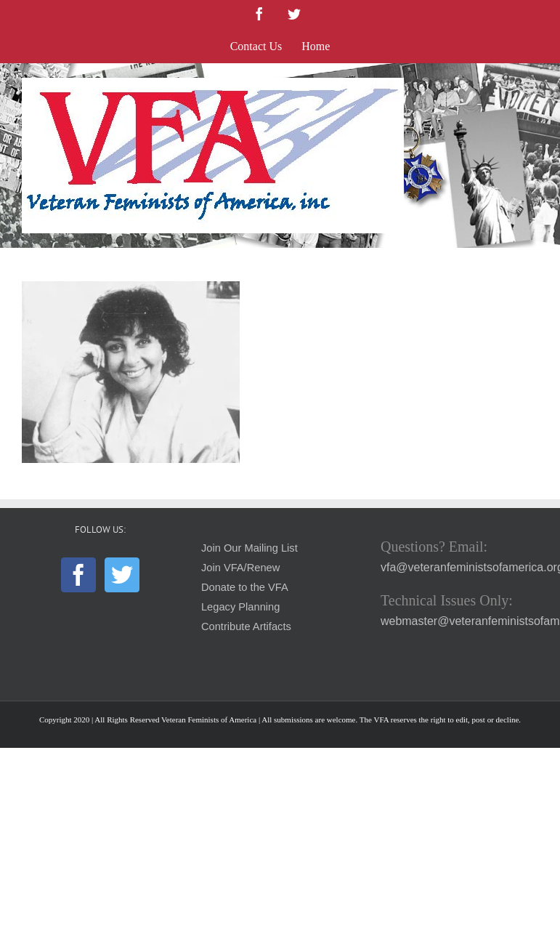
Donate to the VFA (245, 587)
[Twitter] (122, 575)
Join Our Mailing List (249, 548)
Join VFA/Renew (240, 568)
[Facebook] (78, 575)
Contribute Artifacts (246, 626)
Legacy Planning (240, 607)
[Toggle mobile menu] (531, 85)
